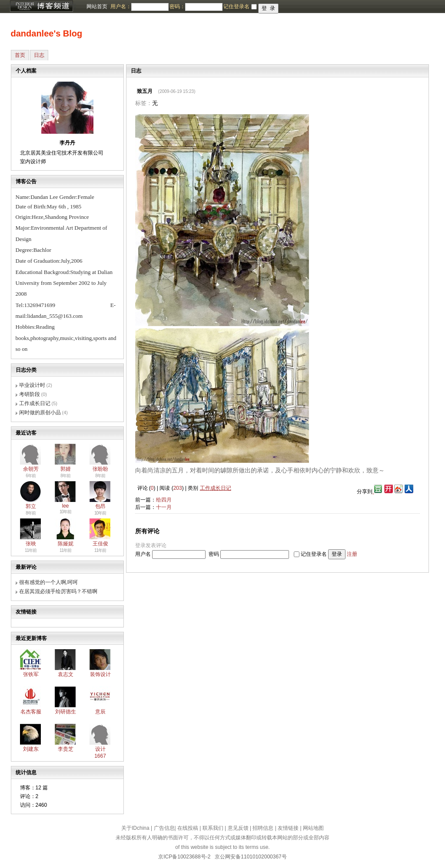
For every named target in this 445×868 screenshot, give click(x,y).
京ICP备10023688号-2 (184, 857)
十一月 (164, 507)
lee (65, 506)
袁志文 (66, 674)
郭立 (31, 506)
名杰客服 (31, 712)
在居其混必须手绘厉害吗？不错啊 (58, 591)
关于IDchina (135, 828)
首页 (20, 55)
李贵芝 (66, 749)
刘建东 (31, 749)
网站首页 (97, 7)
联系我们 (213, 828)
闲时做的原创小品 (40, 413)
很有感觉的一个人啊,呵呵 (48, 582)
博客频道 (41, 7)
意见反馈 (238, 828)
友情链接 (288, 828)
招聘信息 (263, 828)
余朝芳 (31, 469)
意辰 (100, 712)
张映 (31, 544)
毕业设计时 (32, 385)
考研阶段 (30, 394)
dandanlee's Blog (47, 33)
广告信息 (164, 828)
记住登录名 (314, 554)
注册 (352, 554)
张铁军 (31, 674)
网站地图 (313, 828)
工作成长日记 (35, 403)
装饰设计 (100, 674)
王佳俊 (100, 544)
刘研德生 (66, 712)
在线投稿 (188, 828)
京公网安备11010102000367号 (251, 857)
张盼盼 (100, 469)
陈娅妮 (66, 544)
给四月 (164, 500)
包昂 (100, 506)
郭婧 (66, 469)
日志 (39, 55)
